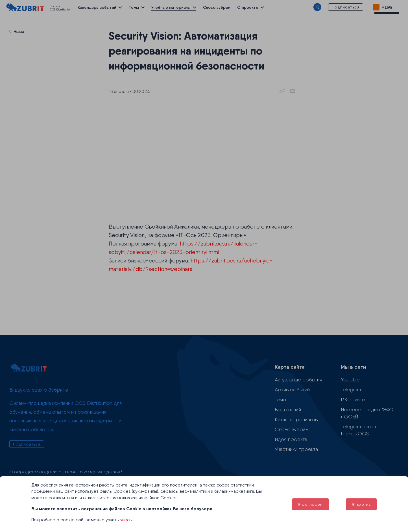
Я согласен (310, 504)
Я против (361, 504)
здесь (126, 520)
